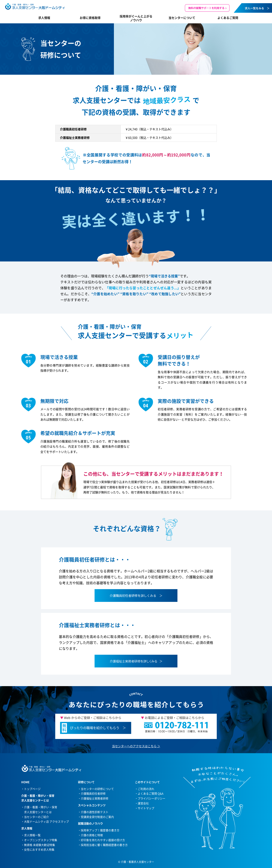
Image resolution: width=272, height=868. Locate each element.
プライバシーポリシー (152, 798)
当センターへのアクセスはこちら (134, 746)
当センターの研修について (97, 789)
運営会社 (143, 803)
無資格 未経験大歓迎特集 (40, 845)
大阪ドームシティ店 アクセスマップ (46, 821)
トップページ (32, 789)
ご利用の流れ (146, 789)
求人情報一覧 (32, 835)
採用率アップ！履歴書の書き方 (100, 830)
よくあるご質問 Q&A (151, 793)
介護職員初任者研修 (93, 793)
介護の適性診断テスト (95, 812)
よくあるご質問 (228, 18)
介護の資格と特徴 (92, 835)
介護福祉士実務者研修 (95, 798)
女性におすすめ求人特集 (39, 849)
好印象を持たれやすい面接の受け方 (103, 840)
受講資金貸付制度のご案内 (97, 817)
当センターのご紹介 (36, 817)
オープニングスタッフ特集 (41, 840)
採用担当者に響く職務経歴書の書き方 (104, 845)
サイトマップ (146, 808)
